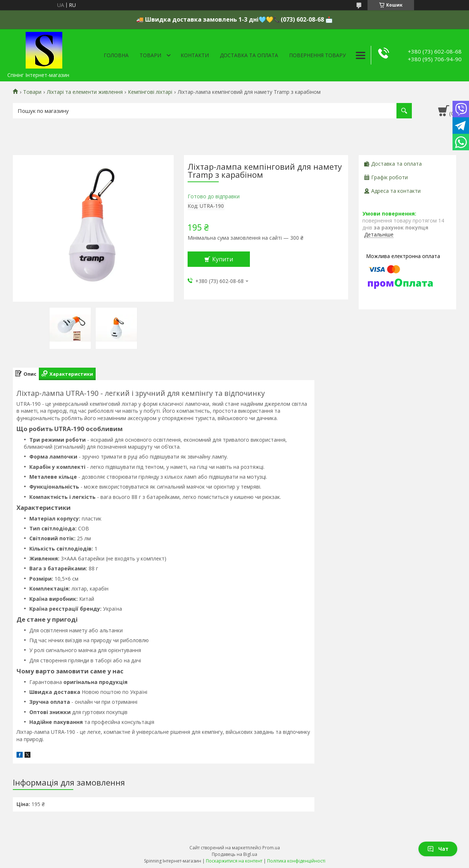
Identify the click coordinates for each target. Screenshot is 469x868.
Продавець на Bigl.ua (234, 854)
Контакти (195, 55)
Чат (438, 849)
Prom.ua (271, 848)
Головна (116, 55)
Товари (150, 55)
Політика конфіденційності (296, 861)
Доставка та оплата (249, 55)
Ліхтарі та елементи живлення (85, 92)
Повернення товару (317, 55)
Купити (223, 259)
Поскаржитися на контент (234, 861)
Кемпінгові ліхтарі (150, 92)
